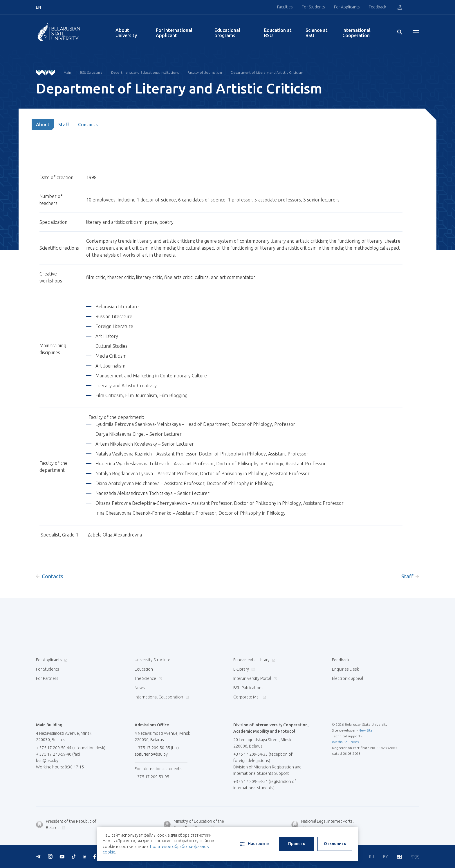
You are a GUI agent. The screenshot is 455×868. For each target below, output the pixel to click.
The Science (148, 678)
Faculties (285, 7)
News (140, 688)
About (43, 125)
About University (126, 33)
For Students (313, 7)
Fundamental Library (254, 660)
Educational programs (227, 33)
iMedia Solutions (345, 742)
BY (385, 857)
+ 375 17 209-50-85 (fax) (157, 748)
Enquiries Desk (345, 669)
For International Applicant (174, 33)
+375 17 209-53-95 (152, 777)
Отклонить (335, 844)
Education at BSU (278, 33)
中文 (415, 857)
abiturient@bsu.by (151, 754)
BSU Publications (248, 688)
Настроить (254, 844)
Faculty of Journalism (205, 72)
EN (399, 857)
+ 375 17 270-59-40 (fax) (58, 754)
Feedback (378, 7)
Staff (64, 125)
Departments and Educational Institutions (145, 72)
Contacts (88, 125)
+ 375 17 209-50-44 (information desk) (71, 748)
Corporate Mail (249, 697)
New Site (365, 730)
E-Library (243, 669)
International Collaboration (161, 697)
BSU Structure (91, 72)
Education (144, 669)
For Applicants (347, 7)
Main (67, 72)
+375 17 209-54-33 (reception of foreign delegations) (263, 757)
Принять (297, 844)
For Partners (47, 678)
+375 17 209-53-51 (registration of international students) (265, 785)
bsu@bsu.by (47, 761)
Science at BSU (317, 33)
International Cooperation (356, 33)
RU (372, 857)
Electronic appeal (347, 678)
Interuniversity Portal (254, 678)
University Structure (152, 660)
